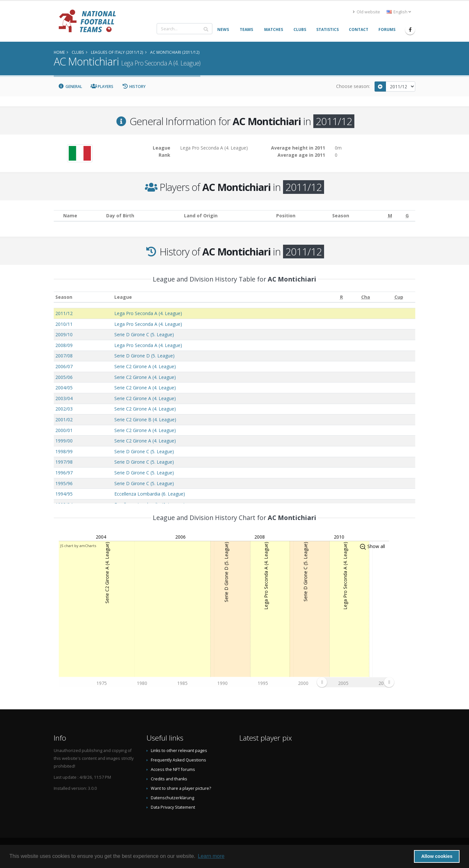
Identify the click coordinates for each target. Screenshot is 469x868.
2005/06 (64, 377)
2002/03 (64, 409)
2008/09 (64, 345)
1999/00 (64, 441)
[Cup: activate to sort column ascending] (399, 297)
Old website (366, 12)
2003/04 (64, 398)
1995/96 (64, 483)
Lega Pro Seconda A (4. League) (148, 313)
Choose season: (353, 86)
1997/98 (64, 462)
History (134, 87)
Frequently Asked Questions (178, 760)
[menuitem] (355, 682)
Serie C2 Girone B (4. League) (145, 420)
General (70, 87)
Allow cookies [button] (437, 856)
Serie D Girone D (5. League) (144, 356)
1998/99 (64, 451)
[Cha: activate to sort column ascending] (366, 297)
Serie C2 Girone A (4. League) (145, 366)
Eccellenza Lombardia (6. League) (150, 494)
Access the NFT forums (173, 769)
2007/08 (64, 356)
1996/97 (64, 473)
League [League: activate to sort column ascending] (123, 297)
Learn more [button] (211, 856)
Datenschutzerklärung (172, 798)
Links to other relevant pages (179, 751)
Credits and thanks (169, 779)
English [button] (399, 12)
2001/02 (64, 420)
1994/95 (64, 494)
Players (102, 87)
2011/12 (64, 313)
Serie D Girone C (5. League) (144, 334)
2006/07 (64, 366)
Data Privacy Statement (173, 807)
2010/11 (64, 324)
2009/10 (64, 334)
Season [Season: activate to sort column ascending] (64, 297)
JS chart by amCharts (78, 546)
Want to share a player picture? (181, 788)
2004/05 (64, 388)
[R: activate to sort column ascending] (341, 297)
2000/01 (64, 430)
